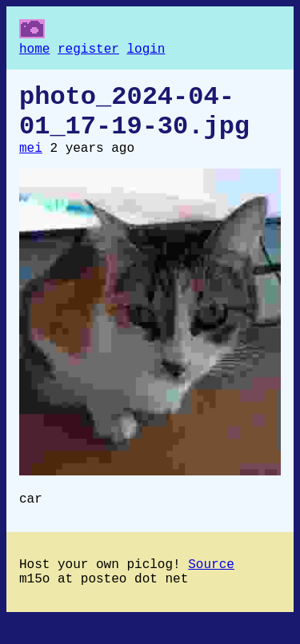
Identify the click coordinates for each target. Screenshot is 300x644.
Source (211, 586)
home (34, 51)
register (88, 51)
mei (31, 163)
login (146, 51)
